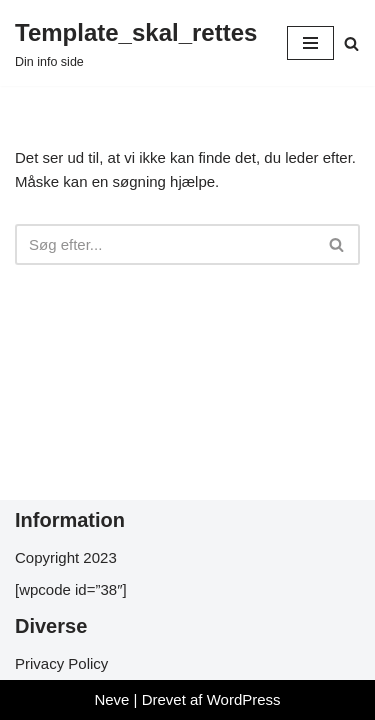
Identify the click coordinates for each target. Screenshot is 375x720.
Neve (111, 699)
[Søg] (351, 43)
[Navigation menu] (310, 43)
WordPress (244, 699)
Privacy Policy (61, 663)
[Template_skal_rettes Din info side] (136, 43)
